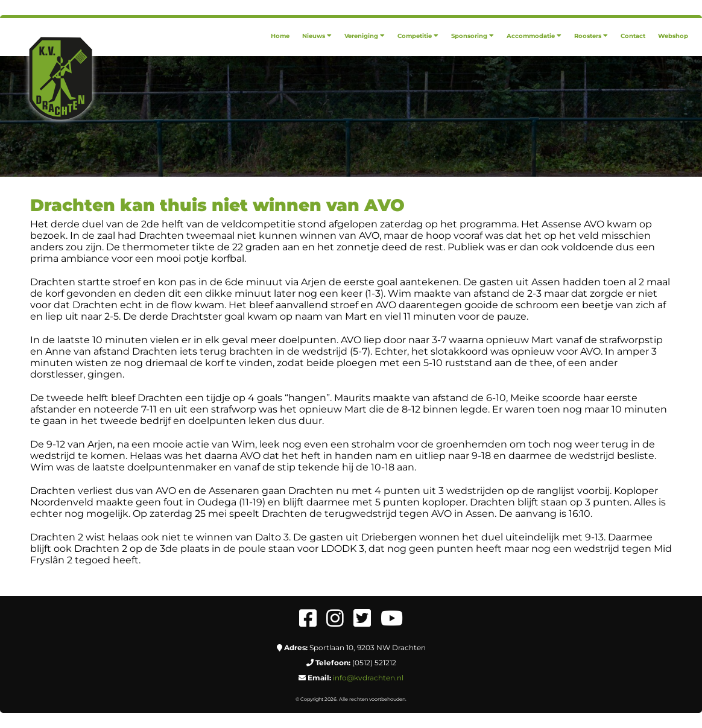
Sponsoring (473, 36)
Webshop (673, 36)
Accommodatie (534, 36)
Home (280, 36)
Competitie (418, 36)
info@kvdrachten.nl (368, 678)
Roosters (591, 36)
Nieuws (317, 36)
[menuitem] (280, 36)
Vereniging (365, 36)
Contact (633, 36)
